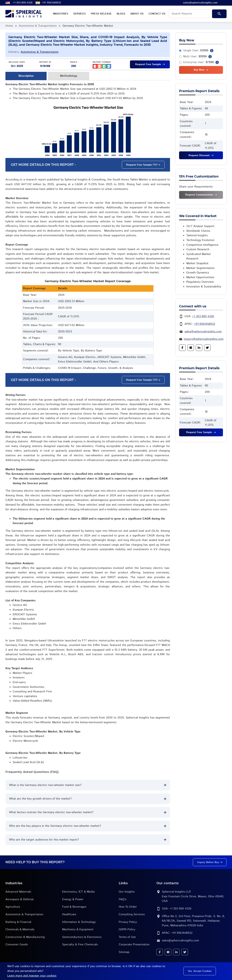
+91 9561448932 (51, 3)
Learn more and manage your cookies (32, 976)
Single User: (196, 51)
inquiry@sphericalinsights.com (204, 339)
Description (26, 76)
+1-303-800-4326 (23, 3)
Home (9, 26)
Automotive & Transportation (38, 26)
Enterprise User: (198, 62)
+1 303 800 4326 (203, 316)
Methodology (69, 76)
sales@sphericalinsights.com (203, 332)
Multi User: (195, 56)
